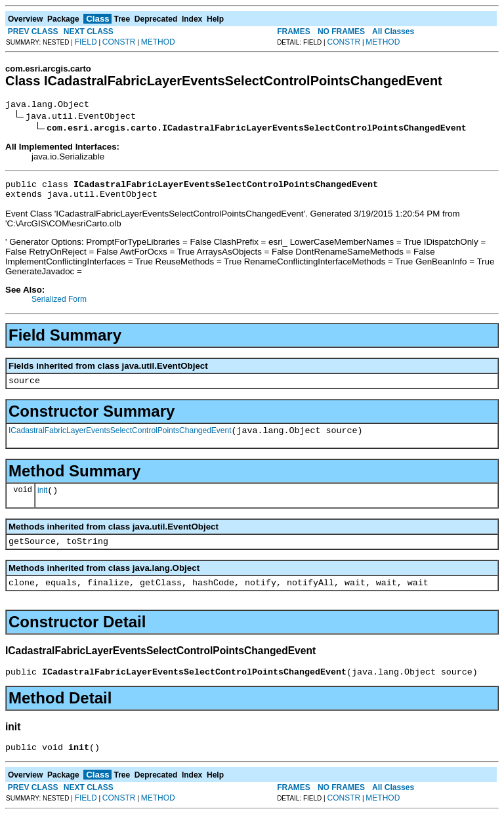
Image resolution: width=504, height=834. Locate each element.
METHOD (158, 42)
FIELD (86, 42)
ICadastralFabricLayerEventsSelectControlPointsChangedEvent (120, 440)
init (42, 502)
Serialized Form (59, 305)
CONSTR (119, 42)
